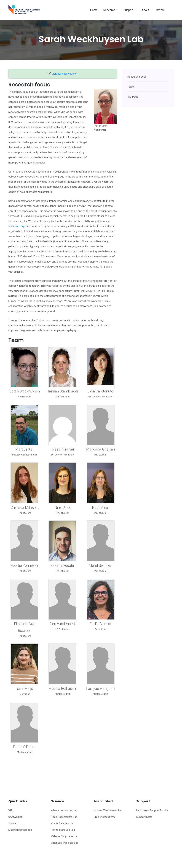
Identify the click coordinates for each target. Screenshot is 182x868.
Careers (160, 10)
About (145, 10)
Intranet (13, 823)
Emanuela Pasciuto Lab (65, 843)
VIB (10, 810)
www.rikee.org (16, 226)
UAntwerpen (15, 817)
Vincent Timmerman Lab (108, 810)
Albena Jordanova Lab (64, 810)
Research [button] (109, 10)
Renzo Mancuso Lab (63, 830)
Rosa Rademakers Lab (64, 817)
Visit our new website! (64, 74)
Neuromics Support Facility (152, 810)
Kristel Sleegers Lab (63, 823)
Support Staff (144, 817)
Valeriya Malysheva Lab (65, 836)
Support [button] (129, 10)
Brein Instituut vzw (104, 817)
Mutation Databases (20, 830)
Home (94, 10)
